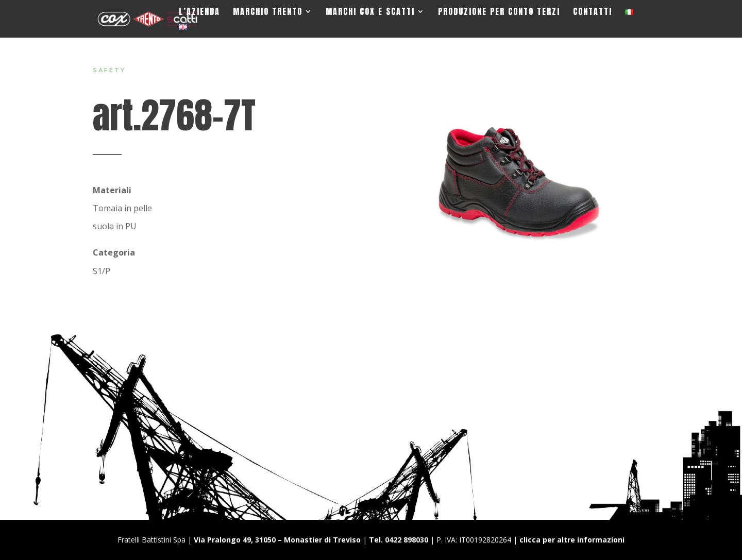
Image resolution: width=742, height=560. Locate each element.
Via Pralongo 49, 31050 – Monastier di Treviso (277, 540)
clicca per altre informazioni (572, 540)
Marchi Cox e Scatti (370, 13)
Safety (109, 70)
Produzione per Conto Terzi (499, 13)
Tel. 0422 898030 (399, 540)
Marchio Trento (268, 13)
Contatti (593, 13)
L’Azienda (199, 13)
